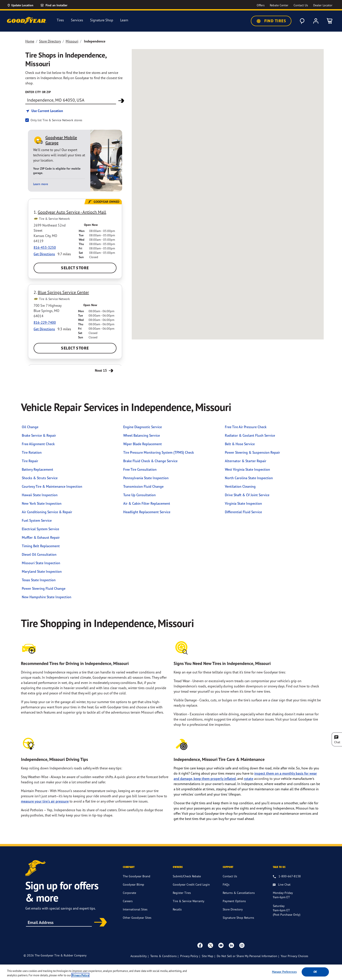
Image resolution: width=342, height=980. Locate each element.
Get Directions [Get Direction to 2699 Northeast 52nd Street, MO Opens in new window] (44, 254)
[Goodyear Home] (27, 20)
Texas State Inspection (39, 580)
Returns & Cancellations (239, 893)
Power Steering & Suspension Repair (252, 452)
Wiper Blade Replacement (143, 444)
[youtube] (221, 945)
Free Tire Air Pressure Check (246, 427)
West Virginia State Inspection (247, 469)
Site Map (208, 956)
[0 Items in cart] (330, 21)
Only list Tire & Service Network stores (56, 120)
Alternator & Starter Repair (246, 461)
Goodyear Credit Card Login (191, 884)
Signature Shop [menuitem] (102, 20)
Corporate (129, 893)
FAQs (226, 884)
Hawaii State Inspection (40, 495)
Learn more (41, 184)
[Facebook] (200, 945)
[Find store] (71, 100)
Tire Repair (30, 461)
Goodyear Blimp (133, 884)
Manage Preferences (284, 972)
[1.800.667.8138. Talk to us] (287, 876)
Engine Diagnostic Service (143, 427)
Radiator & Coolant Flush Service (250, 435)
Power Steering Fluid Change (44, 588)
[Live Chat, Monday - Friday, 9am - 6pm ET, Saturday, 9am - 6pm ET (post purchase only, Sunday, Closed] (282, 885)
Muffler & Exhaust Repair (41, 537)
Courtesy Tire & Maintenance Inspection (52, 486)
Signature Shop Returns (238, 918)
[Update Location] (20, 5)
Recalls (177, 909)
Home (30, 41)
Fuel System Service (37, 520)
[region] (171, 972)
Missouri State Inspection (41, 563)
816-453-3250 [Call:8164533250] (45, 247)
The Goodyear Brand (137, 876)
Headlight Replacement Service (147, 512)
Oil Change (30, 427)
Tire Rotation (32, 452)
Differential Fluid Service (243, 512)
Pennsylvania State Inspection (146, 478)
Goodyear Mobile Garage (61, 140)
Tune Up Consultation (139, 495)
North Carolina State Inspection (249, 478)
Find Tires (271, 21)
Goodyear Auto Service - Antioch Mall (72, 212)
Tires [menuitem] (60, 20)
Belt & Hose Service (240, 444)
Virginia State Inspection (243, 503)
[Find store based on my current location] (44, 111)
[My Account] (316, 21)
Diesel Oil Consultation (39, 554)
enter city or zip (38, 92)
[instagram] (242, 945)
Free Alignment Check (38, 444)
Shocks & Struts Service (40, 478)
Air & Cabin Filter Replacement (147, 503)
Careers (128, 901)
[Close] (335, 972)
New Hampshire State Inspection (47, 597)
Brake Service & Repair (39, 435)
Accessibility (139, 956)
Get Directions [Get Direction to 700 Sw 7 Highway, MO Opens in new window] (44, 329)
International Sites (135, 909)
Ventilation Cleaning (240, 486)
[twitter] (210, 945)
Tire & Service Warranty (189, 901)
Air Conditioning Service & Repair (47, 512)
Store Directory (50, 41)
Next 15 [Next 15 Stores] (105, 370)
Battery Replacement (38, 469)
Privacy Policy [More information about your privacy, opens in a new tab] (80, 975)
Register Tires (182, 893)
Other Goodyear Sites (137, 918)
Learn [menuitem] (124, 20)
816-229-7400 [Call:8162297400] (45, 322)
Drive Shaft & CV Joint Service (247, 495)
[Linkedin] (231, 945)
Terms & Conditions (163, 956)
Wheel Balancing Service (142, 435)
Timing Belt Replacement (41, 546)
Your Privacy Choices (294, 956)
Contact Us (230, 876)
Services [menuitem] (77, 20)
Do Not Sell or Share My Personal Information (247, 956)
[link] (59, 5)
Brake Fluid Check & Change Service (150, 461)
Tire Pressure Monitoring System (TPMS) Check (159, 452)
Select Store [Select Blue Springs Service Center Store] (75, 348)
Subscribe (99, 923)
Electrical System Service (40, 529)
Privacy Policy (189, 956)
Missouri (72, 41)
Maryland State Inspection (42, 571)
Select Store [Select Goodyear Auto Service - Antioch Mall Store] (75, 268)
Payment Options (234, 901)
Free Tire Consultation (140, 469)
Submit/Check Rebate (187, 876)
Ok (315, 972)
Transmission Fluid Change (143, 486)
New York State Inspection (42, 503)
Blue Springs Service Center (63, 292)
